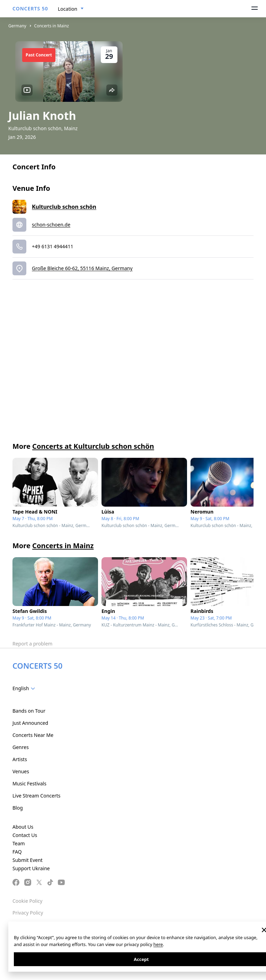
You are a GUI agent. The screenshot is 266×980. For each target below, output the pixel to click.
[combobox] (71, 9)
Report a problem (32, 644)
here (158, 944)
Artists (20, 759)
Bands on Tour (29, 711)
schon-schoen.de (51, 225)
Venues (21, 771)
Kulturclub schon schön (64, 207)
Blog (18, 808)
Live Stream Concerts (36, 796)
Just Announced (30, 723)
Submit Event (28, 860)
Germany (17, 26)
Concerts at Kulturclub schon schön (93, 446)
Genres (21, 747)
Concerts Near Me (33, 735)
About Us (23, 827)
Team (19, 843)
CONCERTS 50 (30, 8)
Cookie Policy (27, 901)
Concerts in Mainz (52, 26)
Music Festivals (29, 783)
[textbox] (25, 688)
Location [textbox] (68, 9)
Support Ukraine (31, 868)
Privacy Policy (28, 913)
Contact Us (25, 835)
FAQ (17, 852)
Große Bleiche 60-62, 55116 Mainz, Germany (82, 268)
